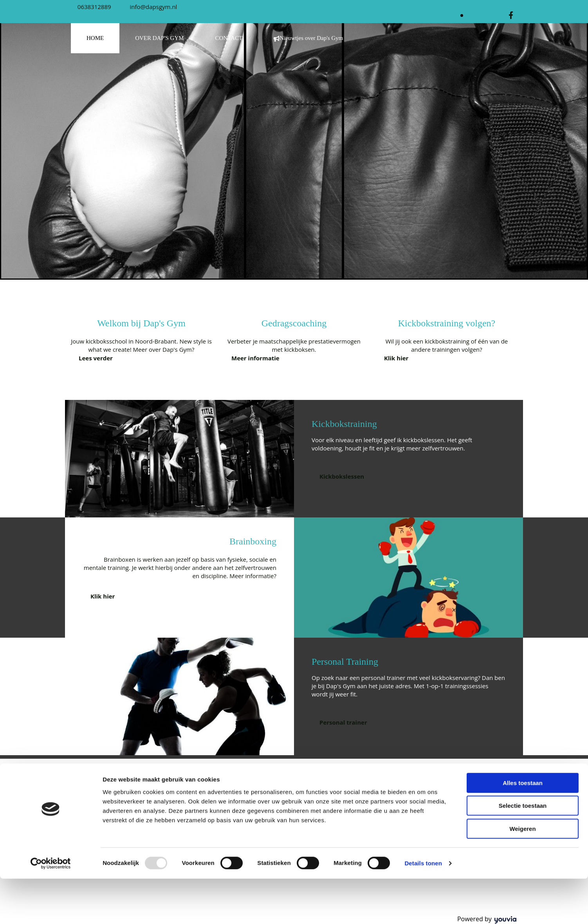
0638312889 (94, 7)
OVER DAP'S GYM (159, 38)
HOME (95, 38)
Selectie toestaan (523, 851)
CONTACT (229, 38)
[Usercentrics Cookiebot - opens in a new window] (51, 909)
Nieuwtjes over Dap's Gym (308, 38)
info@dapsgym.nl (154, 7)
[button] (96, 358)
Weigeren (522, 874)
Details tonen (423, 909)
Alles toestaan (523, 828)
